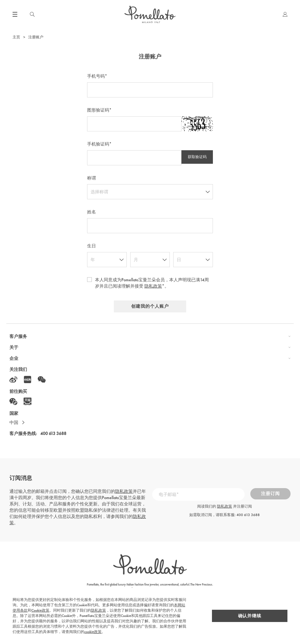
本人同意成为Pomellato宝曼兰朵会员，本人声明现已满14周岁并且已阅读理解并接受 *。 (152, 283)
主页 (16, 37)
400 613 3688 (53, 437)
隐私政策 (153, 286)
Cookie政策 (187, 610)
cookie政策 (127, 632)
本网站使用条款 (161, 610)
